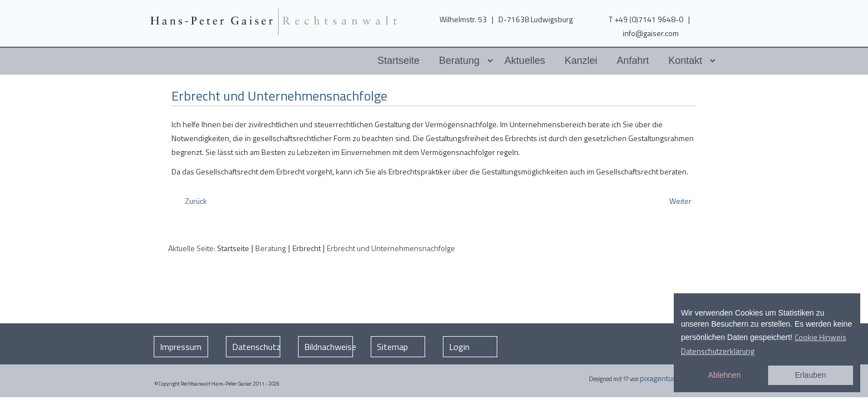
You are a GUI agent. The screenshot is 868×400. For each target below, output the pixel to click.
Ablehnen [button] (725, 375)
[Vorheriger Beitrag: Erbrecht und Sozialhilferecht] (195, 201)
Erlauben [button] (810, 375)
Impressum (181, 347)
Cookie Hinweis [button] (821, 337)
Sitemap (392, 347)
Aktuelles (525, 61)
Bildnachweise (328, 347)
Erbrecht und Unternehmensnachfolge (279, 96)
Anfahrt (633, 61)
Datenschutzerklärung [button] (718, 351)
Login (459, 347)
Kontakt (685, 61)
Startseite (398, 61)
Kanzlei (581, 61)
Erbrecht (307, 248)
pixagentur (657, 378)
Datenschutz (256, 347)
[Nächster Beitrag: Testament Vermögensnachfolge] (681, 201)
